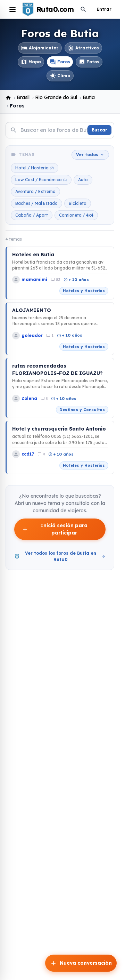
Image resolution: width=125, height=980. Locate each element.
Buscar (99, 130)
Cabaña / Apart (32, 215)
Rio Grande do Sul (56, 97)
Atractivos (83, 48)
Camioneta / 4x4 (76, 215)
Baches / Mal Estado (36, 203)
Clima (60, 76)
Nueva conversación (81, 963)
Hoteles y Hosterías (84, 291)
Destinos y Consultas (82, 410)
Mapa (31, 62)
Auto (83, 180)
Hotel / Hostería (35, 168)
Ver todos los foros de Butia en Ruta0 (60, 556)
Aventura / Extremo (35, 191)
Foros (60, 62)
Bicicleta (78, 203)
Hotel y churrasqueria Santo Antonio (59, 429)
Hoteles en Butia (33, 255)
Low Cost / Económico (41, 180)
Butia (89, 97)
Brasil (23, 97)
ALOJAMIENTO (32, 310)
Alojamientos (40, 48)
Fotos (89, 62)
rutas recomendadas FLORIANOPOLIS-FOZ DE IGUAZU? (57, 369)
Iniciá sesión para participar (55, 529)
